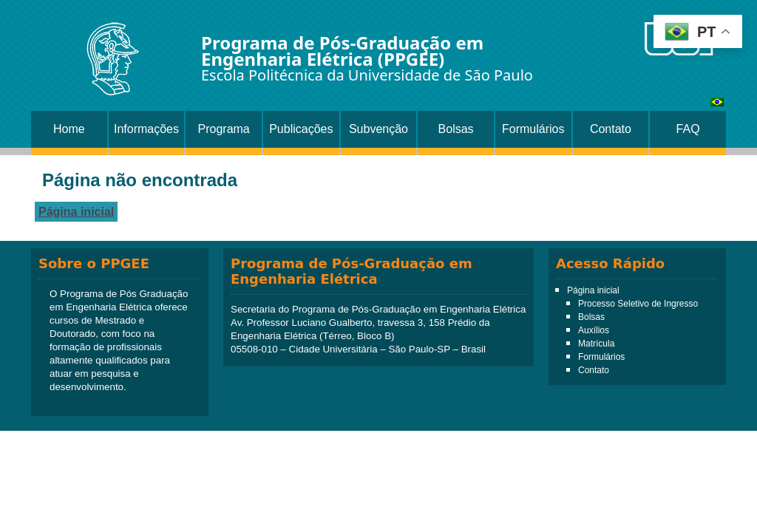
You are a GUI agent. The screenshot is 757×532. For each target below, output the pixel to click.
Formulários (533, 129)
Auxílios (594, 330)
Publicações (301, 129)
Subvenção (378, 129)
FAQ (688, 129)
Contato (611, 129)
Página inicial (76, 212)
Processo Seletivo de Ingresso (638, 304)
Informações (146, 129)
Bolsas (456, 129)
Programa (224, 129)
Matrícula (596, 344)
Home (69, 129)
